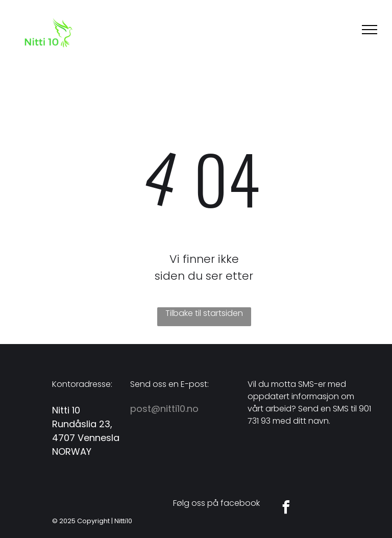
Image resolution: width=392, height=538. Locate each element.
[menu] (370, 30)
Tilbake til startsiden (204, 313)
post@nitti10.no (164, 409)
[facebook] (286, 509)
